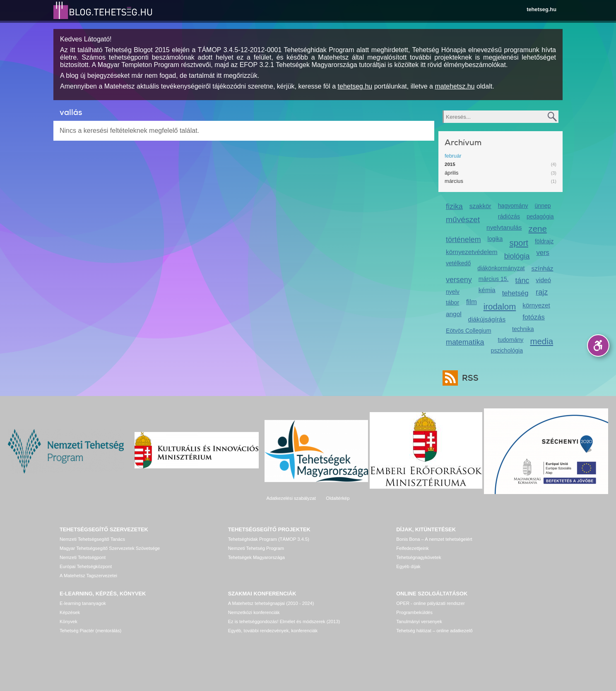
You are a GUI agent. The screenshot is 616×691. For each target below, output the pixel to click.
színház (543, 268)
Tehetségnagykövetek (419, 557)
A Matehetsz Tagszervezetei (88, 576)
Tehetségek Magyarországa (256, 557)
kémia (487, 290)
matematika (465, 342)
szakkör (480, 206)
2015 (450, 164)
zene (538, 229)
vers (543, 253)
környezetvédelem (472, 252)
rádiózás (509, 216)
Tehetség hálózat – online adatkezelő (434, 631)
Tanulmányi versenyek (419, 621)
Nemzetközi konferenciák (254, 612)
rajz (542, 292)
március (454, 181)
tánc (522, 281)
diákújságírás (487, 319)
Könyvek (69, 621)
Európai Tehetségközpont (86, 566)
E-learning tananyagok (83, 603)
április (451, 173)
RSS (468, 378)
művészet (463, 220)
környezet (536, 305)
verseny (459, 280)
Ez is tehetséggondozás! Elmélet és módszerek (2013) (284, 621)
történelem (463, 240)
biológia (517, 256)
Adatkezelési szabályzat (291, 498)
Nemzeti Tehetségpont (83, 557)
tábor (452, 302)
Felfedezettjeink (412, 548)
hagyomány (513, 206)
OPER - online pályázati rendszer (430, 603)
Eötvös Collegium (469, 331)
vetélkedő (458, 263)
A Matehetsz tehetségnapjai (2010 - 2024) (271, 603)
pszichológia (507, 350)
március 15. (494, 279)
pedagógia (540, 216)
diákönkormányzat (501, 268)
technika (523, 329)
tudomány (511, 340)
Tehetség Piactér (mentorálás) (90, 631)
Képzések (70, 612)
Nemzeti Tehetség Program (256, 548)
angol (454, 314)
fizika (454, 206)
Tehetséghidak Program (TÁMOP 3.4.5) (269, 539)
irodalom (500, 306)
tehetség (515, 293)
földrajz (544, 241)
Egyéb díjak (408, 566)
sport (519, 243)
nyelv (453, 292)
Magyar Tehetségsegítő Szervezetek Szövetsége (110, 548)
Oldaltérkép (338, 498)
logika (495, 239)
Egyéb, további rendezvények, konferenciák (273, 631)
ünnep (543, 206)
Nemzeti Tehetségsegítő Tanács (92, 539)
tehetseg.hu (541, 9)
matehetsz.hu (455, 86)
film (472, 302)
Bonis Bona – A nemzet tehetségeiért (434, 539)
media (541, 341)
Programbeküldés (414, 612)
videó (543, 280)
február (453, 156)
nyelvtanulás (504, 227)
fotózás (534, 317)
